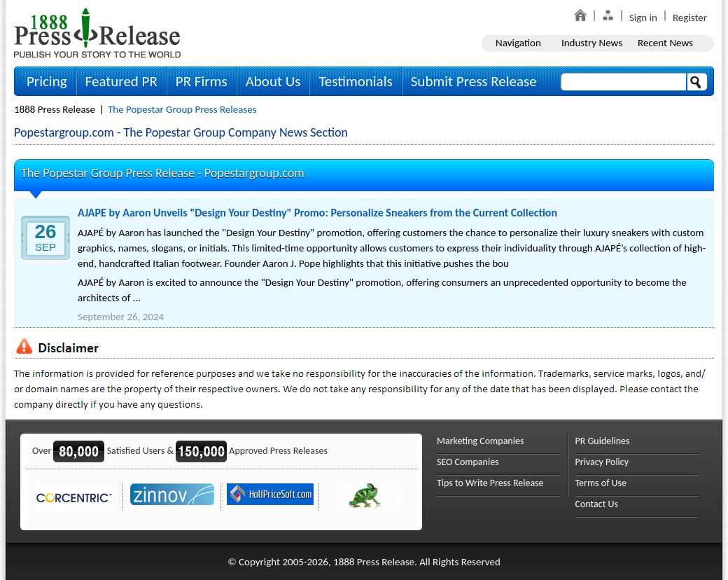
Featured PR (121, 81)
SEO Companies (468, 462)
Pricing (47, 81)
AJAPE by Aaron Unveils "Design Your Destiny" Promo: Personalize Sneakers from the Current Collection (317, 213)
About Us (273, 81)
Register (690, 18)
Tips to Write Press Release (490, 483)
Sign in (643, 18)
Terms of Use (601, 483)
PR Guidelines (603, 441)
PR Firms (202, 81)
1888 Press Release (55, 109)
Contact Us (597, 504)
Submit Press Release (474, 81)
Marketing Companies (480, 441)
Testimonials (355, 81)
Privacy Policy (602, 462)
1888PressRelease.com (97, 33)
